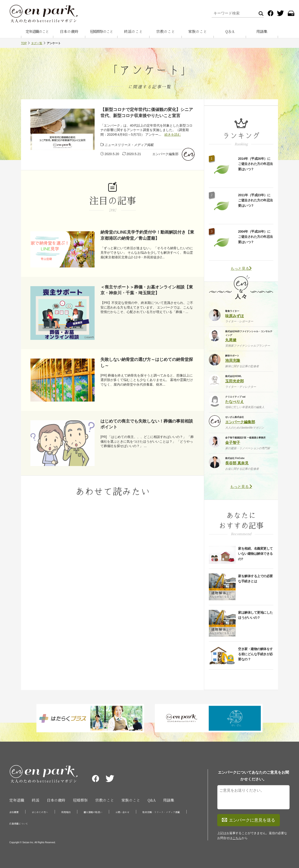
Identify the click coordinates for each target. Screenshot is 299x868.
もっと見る (241, 269)
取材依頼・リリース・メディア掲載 (161, 812)
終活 (36, 800)
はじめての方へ (40, 812)
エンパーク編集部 (165, 154)
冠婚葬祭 (80, 800)
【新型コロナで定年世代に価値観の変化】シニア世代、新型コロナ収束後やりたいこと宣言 (147, 112)
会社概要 (14, 812)
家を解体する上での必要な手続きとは (255, 579)
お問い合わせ (122, 812)
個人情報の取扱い (93, 812)
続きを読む (173, 135)
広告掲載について (19, 824)
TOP (24, 43)
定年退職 (17, 800)
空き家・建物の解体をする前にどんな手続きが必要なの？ (255, 654)
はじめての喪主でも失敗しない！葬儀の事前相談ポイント (147, 424)
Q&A (152, 800)
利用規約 (66, 812)
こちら (237, 838)
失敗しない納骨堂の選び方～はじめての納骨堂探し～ (147, 362)
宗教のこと (166, 32)
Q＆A (230, 32)
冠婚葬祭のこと (101, 32)
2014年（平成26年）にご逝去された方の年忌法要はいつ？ (255, 164)
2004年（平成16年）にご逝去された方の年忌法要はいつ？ (255, 237)
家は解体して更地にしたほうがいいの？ (255, 615)
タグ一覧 (37, 43)
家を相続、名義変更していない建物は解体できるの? (255, 554)
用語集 (262, 32)
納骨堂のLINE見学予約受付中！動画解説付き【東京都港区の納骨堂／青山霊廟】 (147, 235)
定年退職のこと (37, 32)
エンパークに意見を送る (249, 820)
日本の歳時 (69, 32)
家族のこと (198, 32)
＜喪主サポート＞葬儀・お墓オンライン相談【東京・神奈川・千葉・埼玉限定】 (147, 290)
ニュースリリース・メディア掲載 (129, 145)
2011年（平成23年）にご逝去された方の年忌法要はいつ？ (255, 200)
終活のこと (133, 32)
